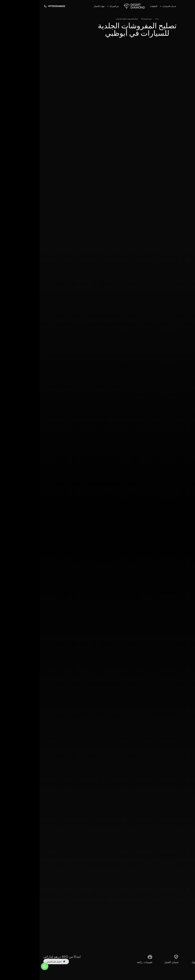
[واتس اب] (5, 966)
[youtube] (174, 6)
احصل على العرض (16, 961)
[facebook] (165, 6)
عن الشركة (75, 6)
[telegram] (179, 6)
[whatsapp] (184, 6)
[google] (170, 6)
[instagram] (189, 6)
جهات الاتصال (59, 6)
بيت (118, 19)
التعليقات (114, 6)
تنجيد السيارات (107, 19)
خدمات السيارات (130, 6)
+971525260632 (15, 6)
